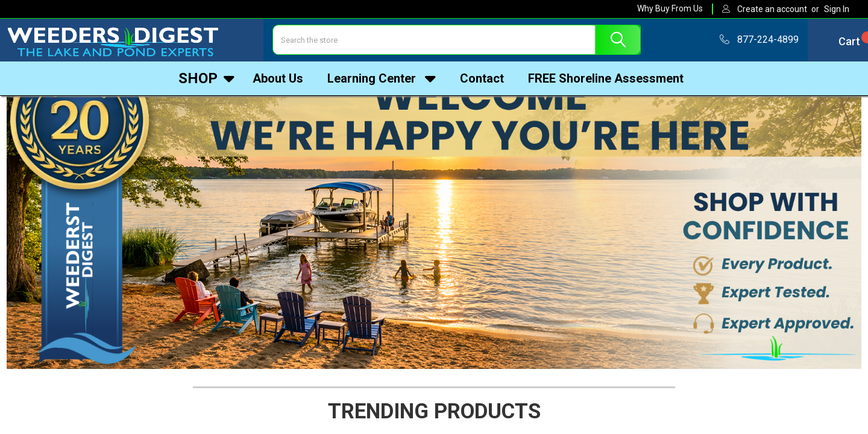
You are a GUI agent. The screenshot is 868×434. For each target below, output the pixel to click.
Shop (206, 81)
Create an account (772, 9)
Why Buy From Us (670, 8)
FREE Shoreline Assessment (606, 81)
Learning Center (382, 81)
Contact (482, 81)
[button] (434, 207)
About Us (278, 81)
